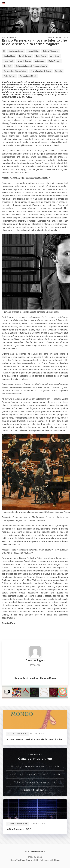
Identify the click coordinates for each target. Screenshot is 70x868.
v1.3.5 (27, 860)
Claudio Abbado (9, 56)
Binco (39, 857)
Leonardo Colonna (24, 61)
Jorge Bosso (55, 56)
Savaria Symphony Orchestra (41, 71)
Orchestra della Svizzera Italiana (15, 71)
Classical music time (16, 51)
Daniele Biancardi (25, 56)
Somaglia (59, 71)
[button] (67, 3)
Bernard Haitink (33, 51)
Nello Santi (7, 66)
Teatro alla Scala (9, 76)
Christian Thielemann (50, 51)
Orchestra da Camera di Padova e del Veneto (31, 66)
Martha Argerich (54, 61)
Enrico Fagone (41, 56)
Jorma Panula (9, 61)
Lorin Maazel (40, 61)
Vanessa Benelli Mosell (28, 76)
